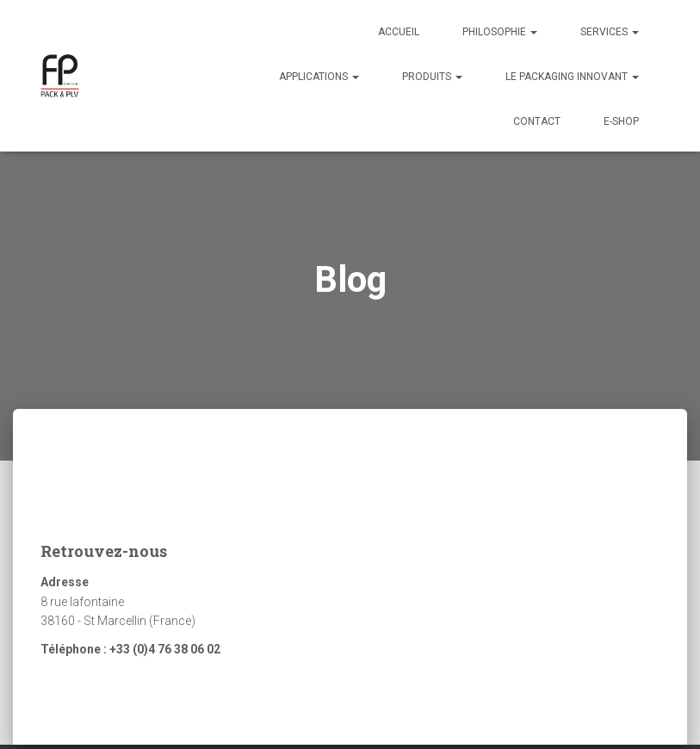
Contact (537, 121)
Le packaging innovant (572, 77)
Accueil (399, 32)
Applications (319, 77)
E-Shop (621, 121)
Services (610, 32)
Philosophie (500, 32)
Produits (432, 77)
